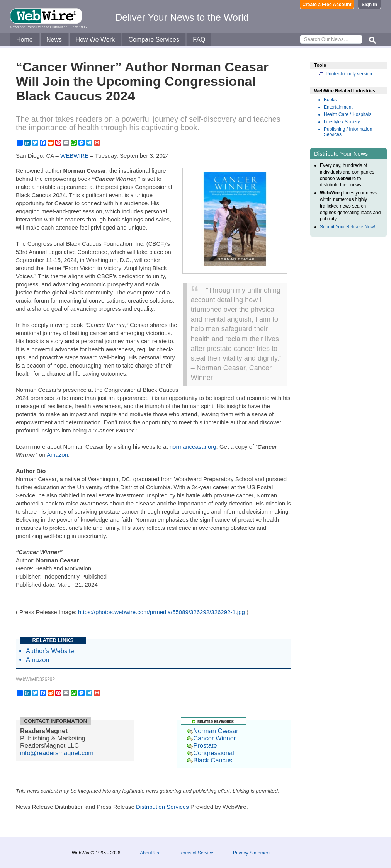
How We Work (95, 40)
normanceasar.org (193, 447)
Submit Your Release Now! (348, 227)
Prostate (202, 745)
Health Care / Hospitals (348, 114)
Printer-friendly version (349, 74)
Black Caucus (210, 760)
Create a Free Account (327, 5)
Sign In (369, 5)
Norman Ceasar (212, 731)
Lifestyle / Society (342, 122)
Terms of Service (196, 853)
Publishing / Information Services (348, 132)
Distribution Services (162, 807)
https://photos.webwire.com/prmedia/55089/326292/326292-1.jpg (161, 612)
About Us (149, 853)
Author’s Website (50, 651)
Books (330, 100)
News (54, 40)
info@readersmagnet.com (57, 753)
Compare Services (154, 40)
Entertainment (338, 107)
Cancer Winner (211, 738)
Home (25, 40)
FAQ (199, 40)
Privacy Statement (252, 853)
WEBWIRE (74, 156)
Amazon (57, 455)
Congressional (210, 753)
